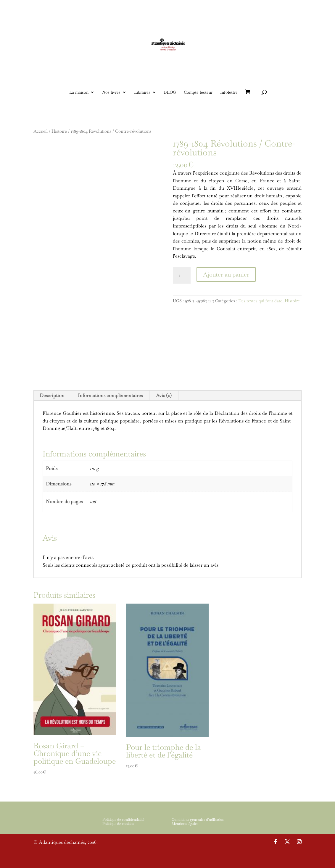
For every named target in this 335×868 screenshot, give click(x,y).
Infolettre (229, 92)
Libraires (142, 92)
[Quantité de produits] (182, 275)
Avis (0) (164, 413)
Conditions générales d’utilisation (198, 837)
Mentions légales (185, 841)
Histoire (292, 301)
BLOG (170, 92)
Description (52, 413)
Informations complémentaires (110, 413)
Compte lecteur (198, 92)
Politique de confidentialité (123, 837)
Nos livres (111, 92)
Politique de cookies (118, 841)
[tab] (52, 413)
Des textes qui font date (260, 301)
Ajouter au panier (226, 274)
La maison (79, 92)
